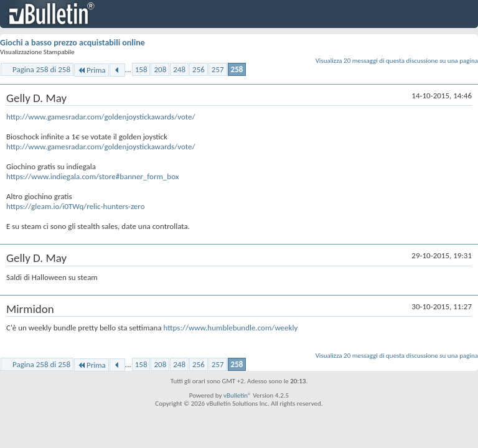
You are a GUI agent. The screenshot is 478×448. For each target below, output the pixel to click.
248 (179, 69)
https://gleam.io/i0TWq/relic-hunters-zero (76, 206)
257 (218, 69)
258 (237, 69)
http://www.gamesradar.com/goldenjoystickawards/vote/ (101, 117)
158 (141, 69)
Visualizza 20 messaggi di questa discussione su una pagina (397, 61)
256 (199, 69)
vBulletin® (237, 395)
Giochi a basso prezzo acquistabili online (73, 43)
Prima (91, 70)
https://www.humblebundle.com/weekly (231, 328)
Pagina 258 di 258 (41, 69)
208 (160, 69)
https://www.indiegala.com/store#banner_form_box (92, 176)
